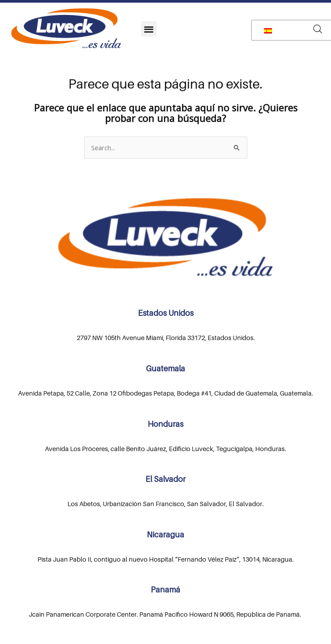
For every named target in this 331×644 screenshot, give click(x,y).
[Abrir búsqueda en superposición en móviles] (318, 29)
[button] (149, 29)
